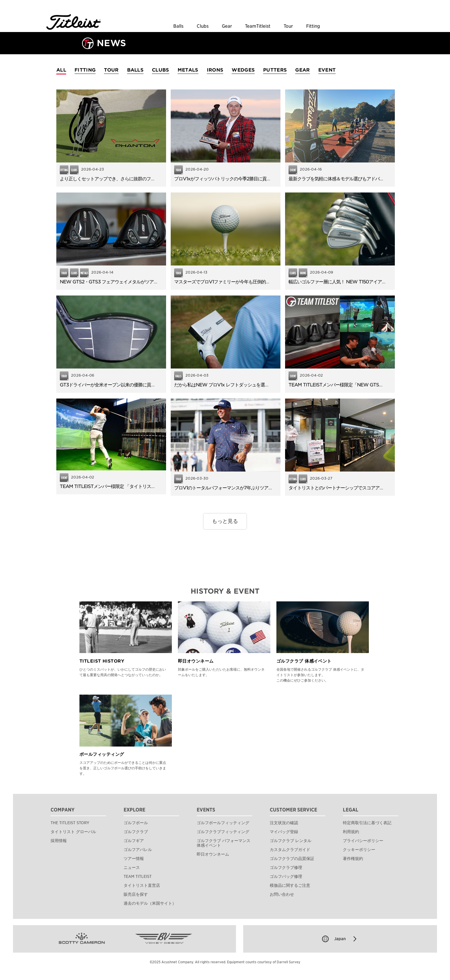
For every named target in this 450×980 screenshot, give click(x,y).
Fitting (313, 26)
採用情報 (59, 841)
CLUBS (161, 70)
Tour (288, 26)
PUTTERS (275, 70)
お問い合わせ (282, 894)
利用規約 (351, 832)
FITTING (85, 70)
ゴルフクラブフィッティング (223, 832)
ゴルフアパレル (138, 850)
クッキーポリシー (359, 850)
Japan (340, 939)
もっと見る (225, 521)
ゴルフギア (134, 841)
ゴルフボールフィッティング (223, 823)
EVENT (327, 70)
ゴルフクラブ (136, 832)
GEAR (302, 70)
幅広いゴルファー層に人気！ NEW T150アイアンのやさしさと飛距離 (357, 282)
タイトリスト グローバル (73, 832)
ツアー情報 (134, 859)
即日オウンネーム (196, 661)
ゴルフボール (136, 823)
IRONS (215, 70)
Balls (178, 26)
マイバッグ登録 (284, 832)
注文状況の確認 (284, 823)
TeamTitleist (258, 26)
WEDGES (243, 70)
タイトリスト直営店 (142, 885)
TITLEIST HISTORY (102, 661)
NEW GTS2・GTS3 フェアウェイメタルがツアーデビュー (118, 282)
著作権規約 (353, 859)
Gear (227, 26)
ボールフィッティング (102, 754)
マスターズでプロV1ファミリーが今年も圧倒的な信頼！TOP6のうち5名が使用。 (253, 282)
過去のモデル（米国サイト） (150, 903)
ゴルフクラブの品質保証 (292, 859)
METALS (188, 70)
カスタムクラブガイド (290, 850)
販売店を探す (136, 894)
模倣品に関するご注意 (290, 885)
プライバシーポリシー (363, 841)
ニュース (132, 867)
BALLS (135, 70)
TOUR (111, 70)
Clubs (203, 26)
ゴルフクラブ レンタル (291, 841)
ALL (61, 70)
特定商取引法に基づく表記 (367, 823)
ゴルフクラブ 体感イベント (304, 661)
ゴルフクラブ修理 (286, 867)
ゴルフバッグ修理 (286, 876)
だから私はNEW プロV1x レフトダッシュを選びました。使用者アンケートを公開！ (256, 385)
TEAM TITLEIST (138, 876)
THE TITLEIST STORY (70, 823)
